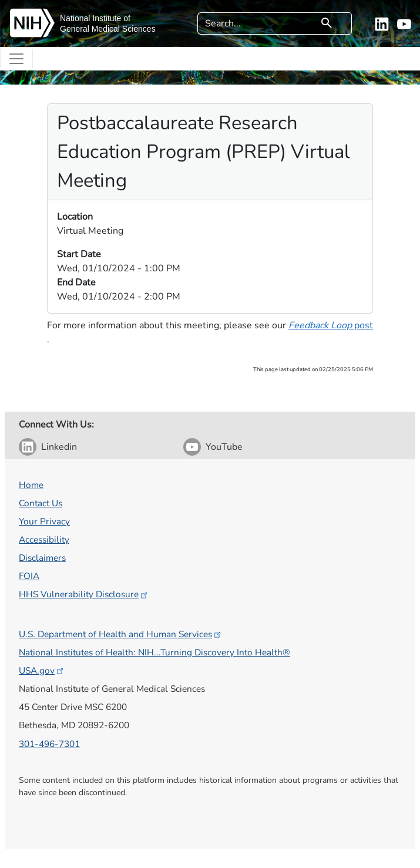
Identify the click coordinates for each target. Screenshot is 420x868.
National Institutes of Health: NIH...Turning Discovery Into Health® (154, 652)
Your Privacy (44, 521)
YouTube (224, 447)
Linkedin (59, 447)
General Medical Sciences (108, 29)
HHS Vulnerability (84, 594)
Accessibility (44, 539)
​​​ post (331, 325)
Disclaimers (42, 558)
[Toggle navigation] (16, 59)
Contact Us (41, 503)
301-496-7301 (49, 744)
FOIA (29, 576)
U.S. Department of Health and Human (121, 634)
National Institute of (95, 18)
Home (31, 485)
